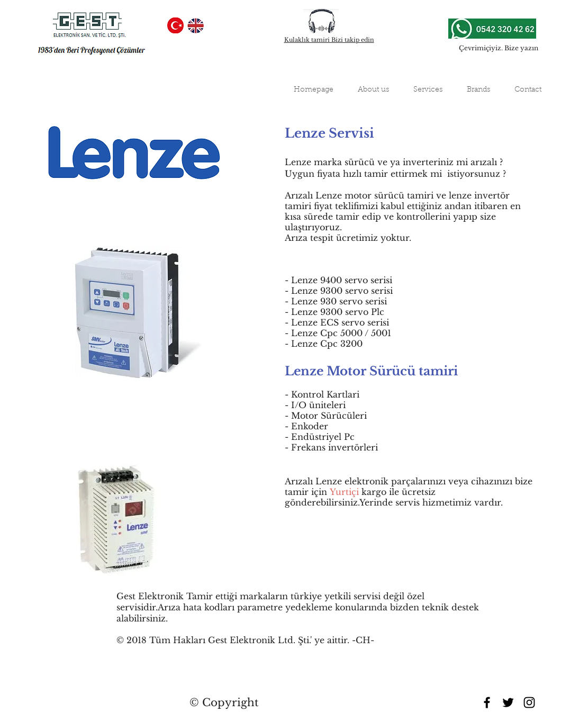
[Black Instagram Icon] (529, 702)
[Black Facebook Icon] (487, 702)
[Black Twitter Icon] (508, 702)
